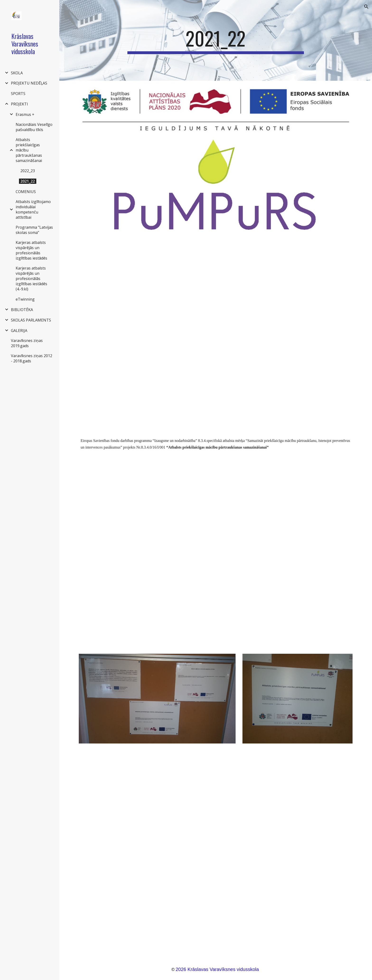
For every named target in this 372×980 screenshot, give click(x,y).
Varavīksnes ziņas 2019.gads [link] (27, 343)
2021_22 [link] (28, 181)
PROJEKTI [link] (19, 104)
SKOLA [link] (17, 73)
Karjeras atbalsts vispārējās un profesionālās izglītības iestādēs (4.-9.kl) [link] (31, 279)
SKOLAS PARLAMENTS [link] (31, 320)
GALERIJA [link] (19, 331)
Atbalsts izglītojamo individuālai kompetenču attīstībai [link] (33, 209)
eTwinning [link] (25, 299)
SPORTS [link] (18, 94)
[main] (216, 40)
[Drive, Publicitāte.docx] (216, 548)
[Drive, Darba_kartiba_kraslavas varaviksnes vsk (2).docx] (216, 852)
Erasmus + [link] (25, 114)
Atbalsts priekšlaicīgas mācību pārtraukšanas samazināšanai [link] (29, 150)
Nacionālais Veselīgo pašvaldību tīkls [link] (34, 127)
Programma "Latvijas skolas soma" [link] (34, 230)
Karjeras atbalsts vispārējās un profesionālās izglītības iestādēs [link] (31, 250)
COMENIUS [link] (26, 192)
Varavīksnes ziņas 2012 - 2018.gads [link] (32, 358)
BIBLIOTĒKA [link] (22, 310)
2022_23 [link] (28, 171)
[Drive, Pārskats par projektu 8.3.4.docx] (216, 334)
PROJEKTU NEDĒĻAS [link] (29, 83)
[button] (366, 7)
